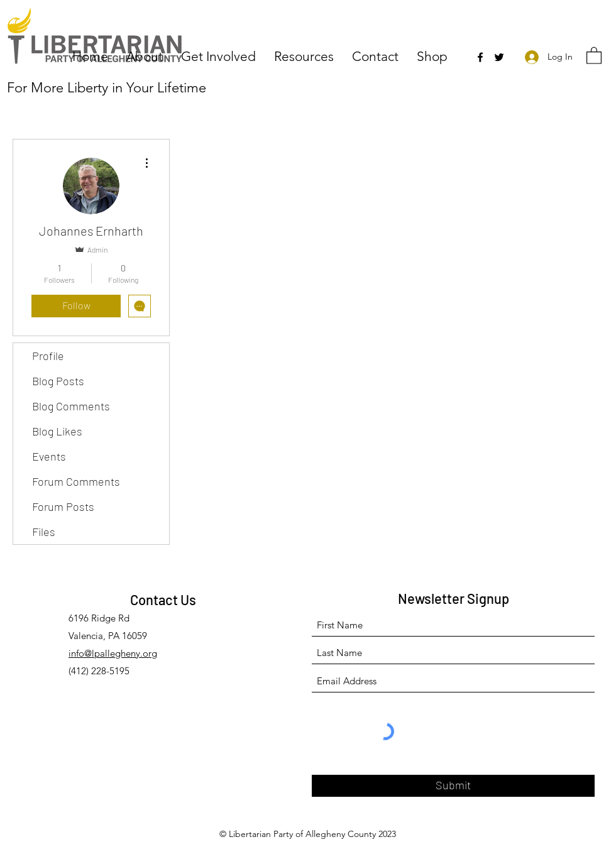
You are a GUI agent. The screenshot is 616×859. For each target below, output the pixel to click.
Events (49, 456)
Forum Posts (63, 506)
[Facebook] (480, 57)
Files (44, 532)
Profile (48, 356)
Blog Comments (71, 406)
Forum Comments (76, 481)
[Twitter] (499, 57)
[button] (147, 56)
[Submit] (453, 786)
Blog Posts (58, 381)
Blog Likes (57, 431)
